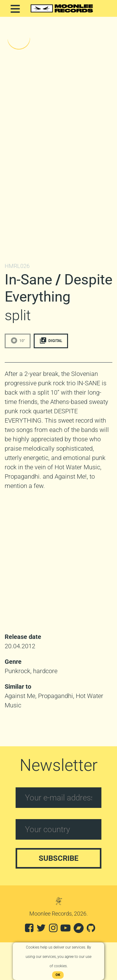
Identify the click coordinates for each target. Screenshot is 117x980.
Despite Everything (58, 288)
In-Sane (28, 279)
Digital (51, 340)
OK (58, 975)
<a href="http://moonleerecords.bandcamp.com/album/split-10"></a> (58, 139)
